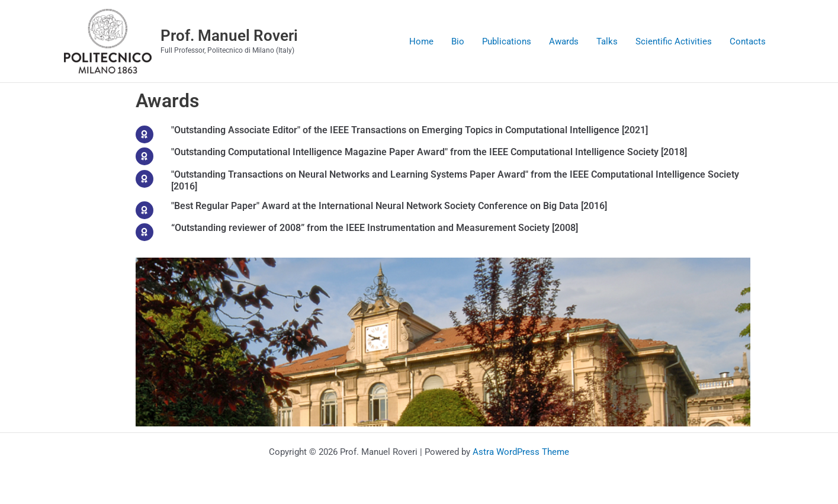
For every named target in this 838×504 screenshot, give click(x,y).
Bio (458, 41)
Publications (507, 41)
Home (421, 41)
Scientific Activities (674, 41)
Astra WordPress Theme (521, 452)
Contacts (748, 41)
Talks (607, 41)
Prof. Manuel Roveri (229, 36)
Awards (564, 41)
